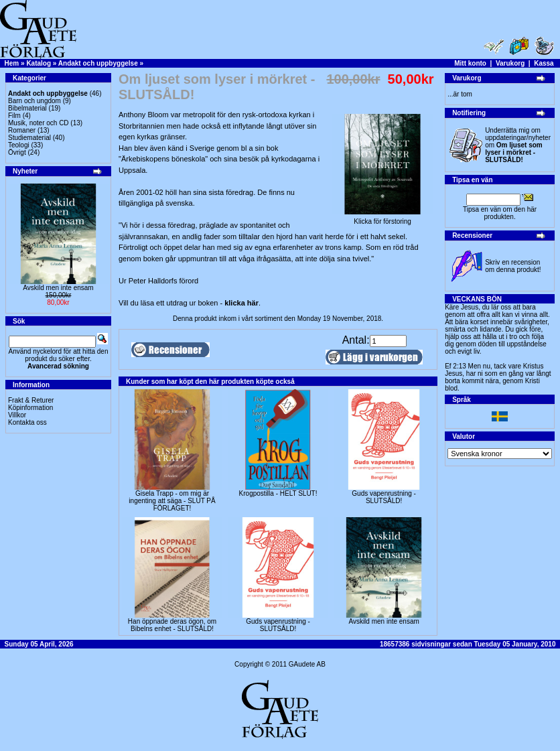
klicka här (241, 303)
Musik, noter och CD (39, 123)
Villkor (17, 415)
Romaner (22, 130)
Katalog (39, 63)
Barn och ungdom (34, 101)
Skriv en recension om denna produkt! (513, 266)
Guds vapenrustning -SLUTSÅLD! (384, 497)
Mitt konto (470, 63)
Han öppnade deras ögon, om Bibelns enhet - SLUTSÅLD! (172, 625)
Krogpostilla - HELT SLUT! (278, 493)
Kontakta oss (27, 422)
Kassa (544, 63)
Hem (12, 63)
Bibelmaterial (27, 108)
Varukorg (510, 63)
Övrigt (17, 152)
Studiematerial (29, 138)
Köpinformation (30, 408)
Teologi (19, 145)
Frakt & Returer (31, 400)
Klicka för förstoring (382, 218)
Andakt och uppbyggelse (98, 63)
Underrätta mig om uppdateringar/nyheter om (518, 145)
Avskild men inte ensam (58, 288)
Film (14, 116)
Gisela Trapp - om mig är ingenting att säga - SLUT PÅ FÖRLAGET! (172, 501)
